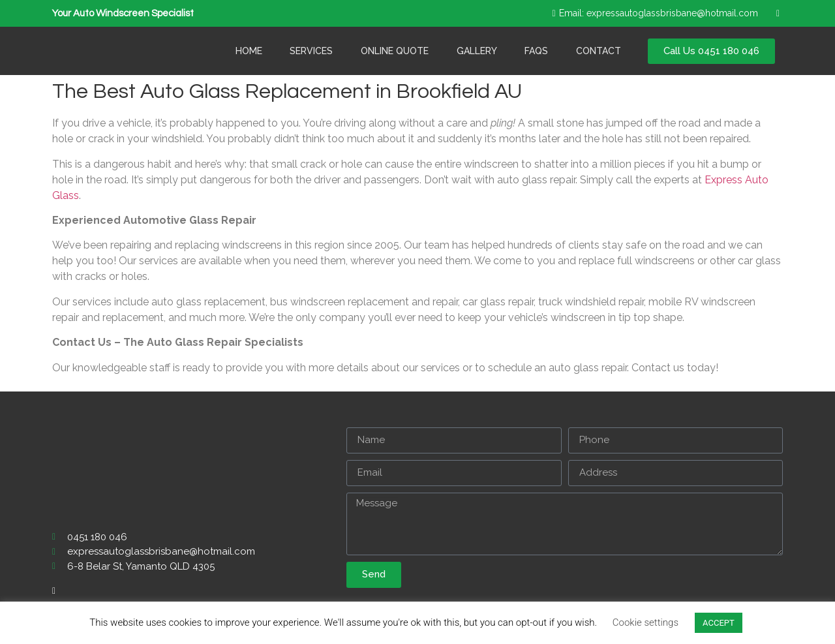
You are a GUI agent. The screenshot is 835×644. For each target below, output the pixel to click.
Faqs (536, 51)
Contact (599, 51)
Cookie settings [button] (645, 622)
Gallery (477, 51)
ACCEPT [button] (719, 623)
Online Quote (395, 51)
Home (249, 51)
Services (311, 51)
